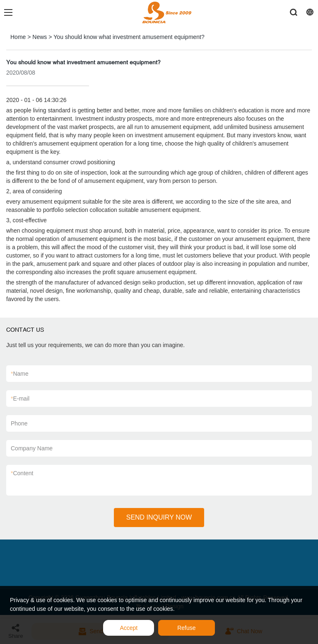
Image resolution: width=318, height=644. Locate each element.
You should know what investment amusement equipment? (129, 37)
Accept (129, 628)
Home (18, 37)
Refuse (186, 628)
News (40, 37)
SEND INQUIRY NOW (159, 517)
